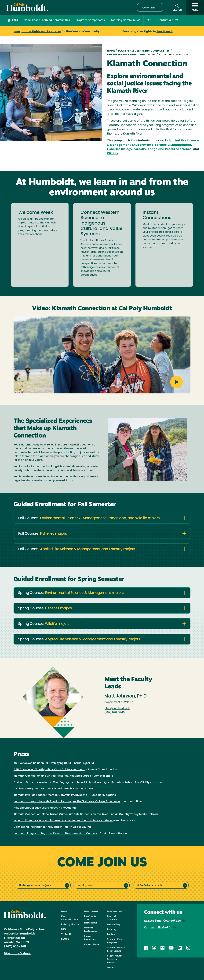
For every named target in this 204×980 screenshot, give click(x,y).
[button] (150, 7)
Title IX (66, 934)
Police (111, 934)
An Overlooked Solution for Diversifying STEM (42, 763)
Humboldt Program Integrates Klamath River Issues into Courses (55, 833)
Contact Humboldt (158, 927)
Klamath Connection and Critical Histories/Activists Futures (52, 776)
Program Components (90, 20)
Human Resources (90, 938)
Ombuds (111, 967)
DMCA (64, 929)
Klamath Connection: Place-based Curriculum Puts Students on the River (61, 814)
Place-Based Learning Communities (47, 20)
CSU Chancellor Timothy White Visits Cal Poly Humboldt (49, 770)
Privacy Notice (70, 924)
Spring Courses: (71, 593)
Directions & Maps (17, 954)
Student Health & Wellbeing (116, 949)
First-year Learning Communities (131, 55)
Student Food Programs (115, 941)
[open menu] (195, 7)
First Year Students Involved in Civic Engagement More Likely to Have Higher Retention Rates (73, 782)
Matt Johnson (120, 696)
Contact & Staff (168, 20)
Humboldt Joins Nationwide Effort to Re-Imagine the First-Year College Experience (67, 802)
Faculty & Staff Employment (91, 919)
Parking (112, 929)
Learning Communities (126, 20)
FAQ (149, 20)
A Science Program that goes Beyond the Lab (43, 789)
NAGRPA (65, 939)
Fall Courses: (89, 518)
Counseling (113, 924)
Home (111, 51)
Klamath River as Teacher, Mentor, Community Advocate (50, 795)
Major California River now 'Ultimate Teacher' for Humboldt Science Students (63, 821)
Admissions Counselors (162, 921)
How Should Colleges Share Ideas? (36, 808)
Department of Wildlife (119, 702)
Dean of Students (112, 918)
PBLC (13, 21)
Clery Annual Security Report (115, 959)
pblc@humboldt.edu (117, 709)
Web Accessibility (69, 918)
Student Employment (91, 929)
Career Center (92, 944)
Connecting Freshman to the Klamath (38, 827)
